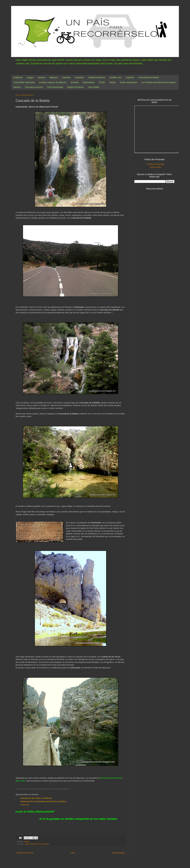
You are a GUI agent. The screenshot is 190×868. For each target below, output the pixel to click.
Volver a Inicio (155, 167)
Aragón (30, 77)
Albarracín (25, 805)
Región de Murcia (76, 87)
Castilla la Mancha (96, 77)
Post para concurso (34, 87)
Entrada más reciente (25, 853)
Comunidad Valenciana (24, 82)
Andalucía (18, 77)
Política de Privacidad (155, 164)
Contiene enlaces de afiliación (53, 82)
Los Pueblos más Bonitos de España (158, 82)
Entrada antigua (118, 853)
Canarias (66, 77)
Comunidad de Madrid (148, 77)
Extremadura (89, 82)
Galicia (112, 82)
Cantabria (79, 77)
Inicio (73, 853)
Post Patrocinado (55, 87)
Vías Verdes (94, 87)
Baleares (54, 77)
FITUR (102, 82)
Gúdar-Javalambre (129, 82)
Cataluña (130, 77)
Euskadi (75, 82)
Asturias (41, 77)
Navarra (17, 87)
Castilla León (115, 77)
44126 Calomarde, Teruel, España (37, 844)
